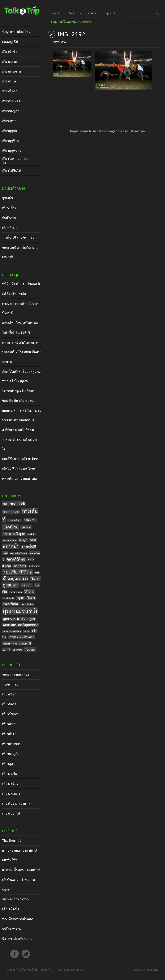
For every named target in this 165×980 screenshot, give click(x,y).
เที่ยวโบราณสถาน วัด (16, 803)
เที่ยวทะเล (9, 724)
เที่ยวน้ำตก (9, 734)
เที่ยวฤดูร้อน (10, 784)
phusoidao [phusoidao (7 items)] (11, 512)
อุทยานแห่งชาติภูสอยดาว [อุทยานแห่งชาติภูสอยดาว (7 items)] (21, 625)
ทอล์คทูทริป (10, 684)
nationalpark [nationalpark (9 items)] (14, 504)
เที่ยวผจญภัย (11, 754)
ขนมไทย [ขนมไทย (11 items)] (11, 527)
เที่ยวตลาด (9, 704)
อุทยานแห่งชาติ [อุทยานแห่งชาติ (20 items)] (20, 611)
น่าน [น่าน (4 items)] (37, 573)
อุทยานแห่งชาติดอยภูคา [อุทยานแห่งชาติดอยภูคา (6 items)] (19, 619)
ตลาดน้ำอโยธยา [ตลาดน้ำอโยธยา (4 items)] (19, 553)
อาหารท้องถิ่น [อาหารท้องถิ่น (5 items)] (11, 604)
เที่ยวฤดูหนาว (11, 794)
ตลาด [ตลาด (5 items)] (33, 540)
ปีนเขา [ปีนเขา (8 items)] (35, 579)
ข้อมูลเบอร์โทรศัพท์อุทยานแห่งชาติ (71, 22)
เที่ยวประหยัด (11, 744)
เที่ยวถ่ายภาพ (11, 714)
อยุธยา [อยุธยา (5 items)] (20, 598)
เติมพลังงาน (10, 228)
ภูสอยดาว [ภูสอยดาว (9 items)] (11, 585)
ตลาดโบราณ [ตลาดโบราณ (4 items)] (20, 566)
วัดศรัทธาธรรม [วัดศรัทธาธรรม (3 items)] (16, 592)
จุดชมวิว (7, 198)
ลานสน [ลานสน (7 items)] (26, 585)
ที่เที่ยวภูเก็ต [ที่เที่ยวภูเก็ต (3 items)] (34, 566)
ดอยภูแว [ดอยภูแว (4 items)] (23, 540)
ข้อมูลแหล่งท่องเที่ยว (15, 674)
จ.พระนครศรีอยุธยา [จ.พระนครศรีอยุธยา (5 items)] (14, 534)
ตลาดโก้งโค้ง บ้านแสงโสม (20, 478)
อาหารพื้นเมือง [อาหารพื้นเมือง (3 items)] (28, 604)
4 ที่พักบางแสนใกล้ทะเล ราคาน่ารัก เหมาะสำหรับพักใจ (20, 440)
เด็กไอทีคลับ (10, 909)
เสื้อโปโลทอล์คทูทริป (20, 237)
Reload (139, 131)
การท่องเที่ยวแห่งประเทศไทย (21, 870)
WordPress (78, 970)
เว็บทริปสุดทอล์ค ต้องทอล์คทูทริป (34, 970)
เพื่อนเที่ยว (9, 208)
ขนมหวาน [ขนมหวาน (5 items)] (30, 520)
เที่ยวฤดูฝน (9, 774)
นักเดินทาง (9, 218)
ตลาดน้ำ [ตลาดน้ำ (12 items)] (11, 546)
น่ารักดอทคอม (12, 929)
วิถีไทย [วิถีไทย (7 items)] (29, 592)
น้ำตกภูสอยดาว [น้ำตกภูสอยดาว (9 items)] (15, 579)
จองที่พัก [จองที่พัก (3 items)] (31, 534)
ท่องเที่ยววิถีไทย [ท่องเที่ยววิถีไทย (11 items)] (18, 572)
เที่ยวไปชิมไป (11, 813)
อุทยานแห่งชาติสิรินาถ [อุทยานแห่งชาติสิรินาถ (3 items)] (12, 632)
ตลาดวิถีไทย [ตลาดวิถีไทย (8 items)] (16, 559)
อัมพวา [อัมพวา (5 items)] (31, 598)
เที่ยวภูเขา (9, 764)
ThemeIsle (152, 970)
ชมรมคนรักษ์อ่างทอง (16, 899)
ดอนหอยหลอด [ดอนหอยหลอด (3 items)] (9, 540)
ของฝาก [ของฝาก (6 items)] (26, 527)
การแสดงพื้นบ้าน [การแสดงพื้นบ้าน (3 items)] (15, 520)
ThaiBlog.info (12, 840)
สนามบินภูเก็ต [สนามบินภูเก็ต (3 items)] (9, 598)
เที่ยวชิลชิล (9, 694)
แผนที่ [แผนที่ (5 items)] (7, 649)
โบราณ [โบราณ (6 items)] (30, 649)
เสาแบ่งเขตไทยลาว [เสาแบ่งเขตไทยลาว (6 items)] (21, 637)
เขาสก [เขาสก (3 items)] (27, 632)
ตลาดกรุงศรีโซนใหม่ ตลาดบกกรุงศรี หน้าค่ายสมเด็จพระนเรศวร (22, 352)
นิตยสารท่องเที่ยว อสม (17, 939)
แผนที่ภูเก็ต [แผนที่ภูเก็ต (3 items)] (18, 650)
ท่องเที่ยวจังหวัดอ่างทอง (18, 919)
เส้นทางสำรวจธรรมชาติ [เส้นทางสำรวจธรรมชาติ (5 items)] (17, 643)
